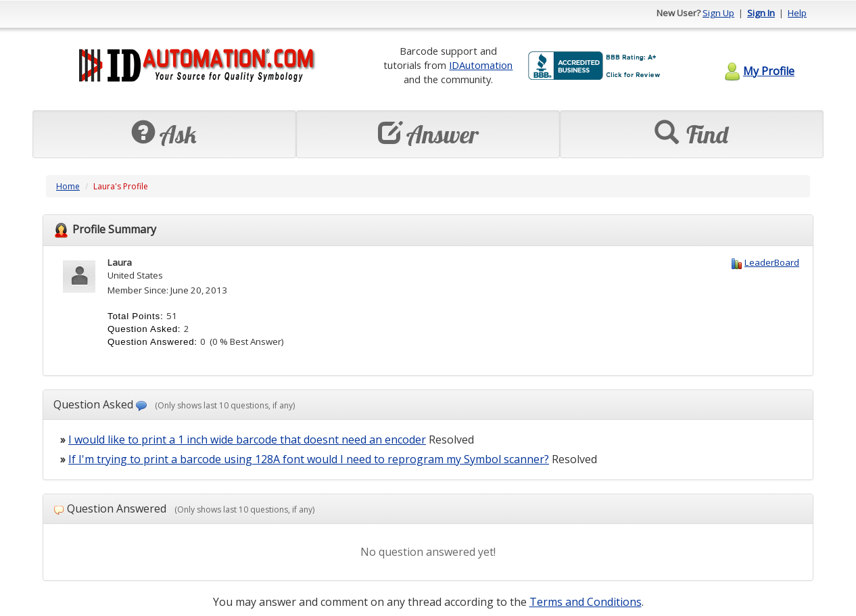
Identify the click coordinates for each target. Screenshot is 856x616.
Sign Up (718, 13)
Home (68, 186)
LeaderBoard (772, 262)
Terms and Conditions (586, 602)
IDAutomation (481, 65)
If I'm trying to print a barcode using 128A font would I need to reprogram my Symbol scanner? (309, 459)
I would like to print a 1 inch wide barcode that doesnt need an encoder (247, 440)
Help (797, 13)
